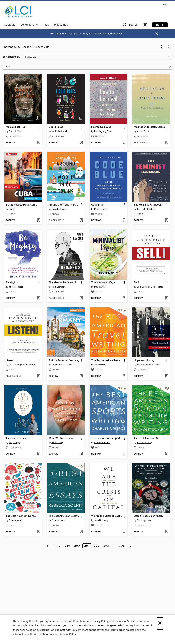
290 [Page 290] (77, 546)
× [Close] (160, 623)
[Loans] (145, 25)
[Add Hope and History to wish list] (167, 376)
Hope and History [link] (144, 361)
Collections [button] (29, 25)
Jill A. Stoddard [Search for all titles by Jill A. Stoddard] (16, 287)
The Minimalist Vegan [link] (104, 283)
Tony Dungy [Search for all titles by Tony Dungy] (14, 443)
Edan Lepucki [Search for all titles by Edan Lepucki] (15, 520)
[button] (130, 25)
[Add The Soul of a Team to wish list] (39, 454)
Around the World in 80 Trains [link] (64, 205)
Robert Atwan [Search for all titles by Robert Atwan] (58, 520)
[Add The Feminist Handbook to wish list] (167, 221)
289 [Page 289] (67, 546)
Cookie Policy (68, 634)
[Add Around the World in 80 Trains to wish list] (81, 221)
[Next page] (130, 546)
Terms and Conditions (73, 621)
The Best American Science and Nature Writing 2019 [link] (149, 438)
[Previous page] (48, 546)
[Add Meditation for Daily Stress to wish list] (167, 143)
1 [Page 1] (54, 546)
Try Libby (55, 34)
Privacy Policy (100, 621)
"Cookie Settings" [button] (60, 630)
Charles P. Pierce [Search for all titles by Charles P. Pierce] (102, 443)
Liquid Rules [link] (56, 127)
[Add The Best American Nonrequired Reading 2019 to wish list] (39, 532)
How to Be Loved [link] (101, 127)
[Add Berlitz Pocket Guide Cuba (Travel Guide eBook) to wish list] (39, 221)
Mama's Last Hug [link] (16, 127)
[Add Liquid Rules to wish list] (81, 143)
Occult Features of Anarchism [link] (149, 516)
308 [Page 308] (122, 546)
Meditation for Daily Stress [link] (149, 127)
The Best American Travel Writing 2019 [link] (107, 361)
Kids (46, 25)
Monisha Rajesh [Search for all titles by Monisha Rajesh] (59, 209)
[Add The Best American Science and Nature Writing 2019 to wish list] (167, 454)
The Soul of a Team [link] (17, 438)
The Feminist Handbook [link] (148, 205)
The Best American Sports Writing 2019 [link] (107, 438)
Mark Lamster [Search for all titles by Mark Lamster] (58, 287)
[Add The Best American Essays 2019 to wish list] (81, 532)
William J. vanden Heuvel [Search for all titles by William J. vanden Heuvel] (149, 365)
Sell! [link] (136, 283)
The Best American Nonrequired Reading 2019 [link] (21, 516)
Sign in (160, 25)
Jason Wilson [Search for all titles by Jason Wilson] (100, 365)
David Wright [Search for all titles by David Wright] (100, 287)
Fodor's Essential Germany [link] (64, 361)
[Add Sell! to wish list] (167, 298)
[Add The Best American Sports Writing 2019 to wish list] (124, 454)
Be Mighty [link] (12, 283)
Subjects (10, 25)
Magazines (61, 25)
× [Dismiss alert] (157, 34)
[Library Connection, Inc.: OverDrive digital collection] (18, 12)
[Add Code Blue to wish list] (124, 221)
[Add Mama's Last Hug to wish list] (39, 143)
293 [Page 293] (106, 546)
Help (165, 5)
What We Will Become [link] (61, 438)
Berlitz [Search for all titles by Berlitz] (12, 209)
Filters (9, 67)
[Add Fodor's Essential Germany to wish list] (81, 376)
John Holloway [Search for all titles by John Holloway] (101, 520)
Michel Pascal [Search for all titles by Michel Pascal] (143, 131)
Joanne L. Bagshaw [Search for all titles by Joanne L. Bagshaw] (146, 209)
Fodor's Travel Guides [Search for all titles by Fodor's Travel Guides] (62, 365)
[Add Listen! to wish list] (39, 376)
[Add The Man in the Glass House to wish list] (81, 298)
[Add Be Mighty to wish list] (39, 298)
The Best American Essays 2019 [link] (64, 516)
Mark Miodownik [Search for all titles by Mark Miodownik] (59, 131)
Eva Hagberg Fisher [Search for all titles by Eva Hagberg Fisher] (103, 131)
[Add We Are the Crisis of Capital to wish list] (124, 532)
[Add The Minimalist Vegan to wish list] (124, 298)
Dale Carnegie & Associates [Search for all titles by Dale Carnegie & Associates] (150, 287)
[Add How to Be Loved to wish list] (124, 143)
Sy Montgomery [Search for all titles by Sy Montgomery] (144, 443)
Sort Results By (11, 57)
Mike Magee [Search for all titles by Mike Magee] (100, 209)
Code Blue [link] (97, 205)
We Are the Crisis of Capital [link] (107, 516)
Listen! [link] (10, 361)
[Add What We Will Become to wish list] (81, 454)
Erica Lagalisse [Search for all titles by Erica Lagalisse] (144, 520)
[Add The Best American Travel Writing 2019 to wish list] (124, 376)
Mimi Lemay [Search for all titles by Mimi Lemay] (57, 443)
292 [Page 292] (96, 546)
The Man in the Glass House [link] (64, 283)
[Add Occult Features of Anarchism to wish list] (167, 532)
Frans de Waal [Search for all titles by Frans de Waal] (15, 131)
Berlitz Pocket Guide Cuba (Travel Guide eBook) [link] (21, 205)
